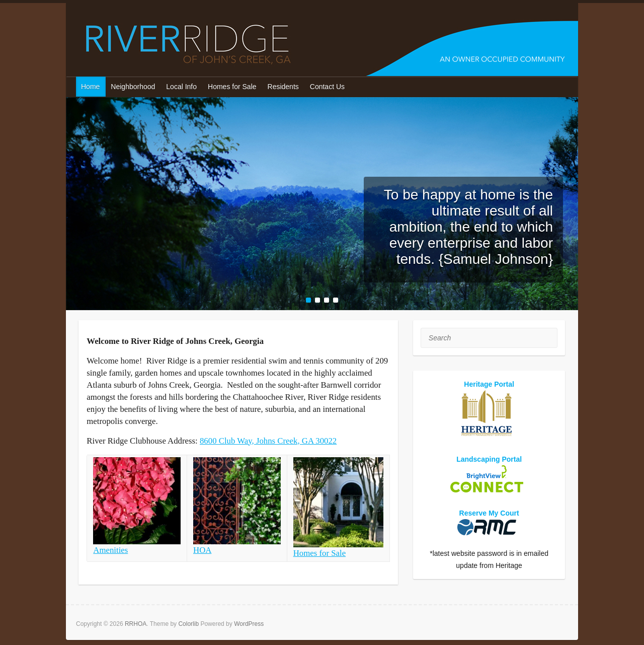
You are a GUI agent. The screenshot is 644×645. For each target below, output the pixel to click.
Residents (283, 87)
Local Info (181, 87)
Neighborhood (133, 87)
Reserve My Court (489, 513)
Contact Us (327, 87)
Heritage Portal (489, 384)
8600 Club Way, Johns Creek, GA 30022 (268, 441)
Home (90, 87)
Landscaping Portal (489, 459)
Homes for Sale (232, 87)
